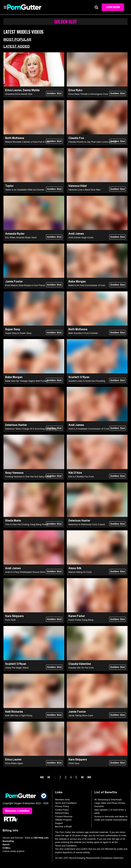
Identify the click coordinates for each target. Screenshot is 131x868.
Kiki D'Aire (75, 473)
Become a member (17, 811)
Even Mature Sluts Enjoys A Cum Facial (25, 285)
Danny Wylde (31, 90)
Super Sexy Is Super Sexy (18, 333)
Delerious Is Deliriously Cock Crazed (87, 524)
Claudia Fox (76, 138)
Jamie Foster (14, 281)
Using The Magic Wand (17, 668)
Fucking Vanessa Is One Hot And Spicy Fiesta (28, 477)
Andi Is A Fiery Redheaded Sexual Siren (25, 572)
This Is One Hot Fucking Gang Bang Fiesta (27, 524)
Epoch (6, 844)
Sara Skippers (14, 616)
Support (59, 823)
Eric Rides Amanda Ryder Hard (21, 237)
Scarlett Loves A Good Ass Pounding (87, 381)
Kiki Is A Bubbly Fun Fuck (81, 477)
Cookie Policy (62, 810)
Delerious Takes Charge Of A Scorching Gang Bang (31, 429)
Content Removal (64, 816)
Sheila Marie (13, 521)
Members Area (62, 800)
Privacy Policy (62, 806)
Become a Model (63, 826)
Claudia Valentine (80, 664)
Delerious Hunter (16, 425)
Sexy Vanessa (14, 473)
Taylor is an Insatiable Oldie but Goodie (25, 190)
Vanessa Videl (78, 186)
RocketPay (8, 841)
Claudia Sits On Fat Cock (81, 668)
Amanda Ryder (15, 234)
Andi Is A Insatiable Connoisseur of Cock (89, 429)
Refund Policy (62, 813)
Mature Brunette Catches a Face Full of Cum (27, 142)
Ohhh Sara (74, 763)
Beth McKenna (15, 138)
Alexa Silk (75, 568)
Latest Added (17, 46)
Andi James (76, 234)
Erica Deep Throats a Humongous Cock (88, 94)
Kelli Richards (14, 712)
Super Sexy (13, 329)
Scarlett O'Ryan (79, 377)
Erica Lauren (13, 90)
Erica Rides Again (14, 763)
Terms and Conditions (66, 803)
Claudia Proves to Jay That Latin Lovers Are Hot (92, 142)
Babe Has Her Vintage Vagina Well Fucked (27, 381)
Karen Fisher (77, 616)
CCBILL (7, 848)
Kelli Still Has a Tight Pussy (19, 715)
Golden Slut (54, 93)
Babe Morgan (77, 281)
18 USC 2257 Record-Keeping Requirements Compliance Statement (89, 858)
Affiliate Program (63, 820)
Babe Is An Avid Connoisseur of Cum (87, 285)
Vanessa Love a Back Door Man (84, 190)
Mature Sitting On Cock (80, 572)
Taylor (9, 186)
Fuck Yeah (10, 620)
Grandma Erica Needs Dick (19, 94)
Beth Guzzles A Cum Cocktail (83, 333)
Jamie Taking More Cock (81, 715)
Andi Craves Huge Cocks (81, 237)
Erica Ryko (75, 90)
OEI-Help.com (41, 838)
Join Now (113, 7)
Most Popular (17, 39)
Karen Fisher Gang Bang (81, 620)
